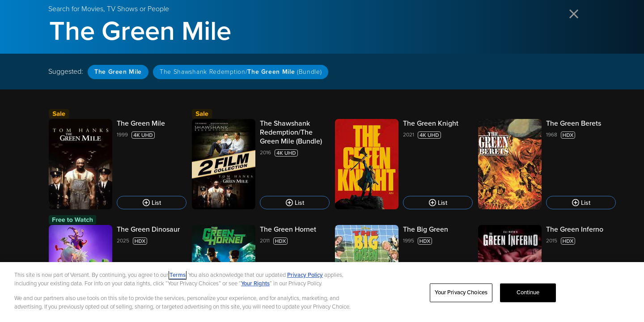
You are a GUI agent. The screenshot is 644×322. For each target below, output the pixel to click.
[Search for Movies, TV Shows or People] (322, 31)
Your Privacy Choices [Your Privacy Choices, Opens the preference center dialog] (461, 296)
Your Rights (255, 288)
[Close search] (574, 15)
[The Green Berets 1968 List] (547, 164)
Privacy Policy (305, 279)
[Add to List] (152, 203)
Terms (178, 279)
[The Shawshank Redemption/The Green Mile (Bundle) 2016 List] (261, 164)
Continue (528, 296)
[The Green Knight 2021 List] (404, 164)
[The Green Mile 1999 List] (118, 164)
